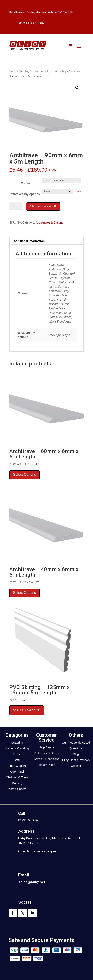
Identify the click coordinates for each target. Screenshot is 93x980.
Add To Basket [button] (27, 711)
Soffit (17, 761)
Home (13, 71)
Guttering (17, 743)
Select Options (25, 475)
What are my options (26, 194)
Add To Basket (43, 207)
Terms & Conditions (46, 760)
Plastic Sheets (17, 790)
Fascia (17, 755)
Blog (76, 755)
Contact (76, 766)
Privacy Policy (46, 765)
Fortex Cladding (17, 766)
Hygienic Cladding (17, 749)
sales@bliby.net (32, 883)
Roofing (17, 784)
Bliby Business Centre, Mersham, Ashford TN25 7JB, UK (41, 12)
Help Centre (47, 748)
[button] (77, 88)
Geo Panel (17, 772)
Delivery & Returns (47, 754)
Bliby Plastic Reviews (76, 761)
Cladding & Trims (29, 71)
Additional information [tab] (29, 242)
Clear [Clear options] (79, 191)
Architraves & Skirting (54, 71)
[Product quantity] (16, 206)
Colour (25, 183)
